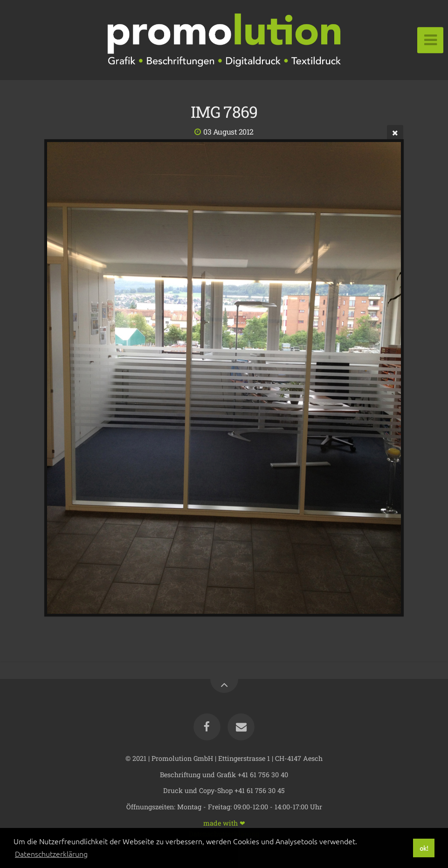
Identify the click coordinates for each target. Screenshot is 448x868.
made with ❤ (224, 823)
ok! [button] (424, 848)
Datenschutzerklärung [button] (51, 854)
